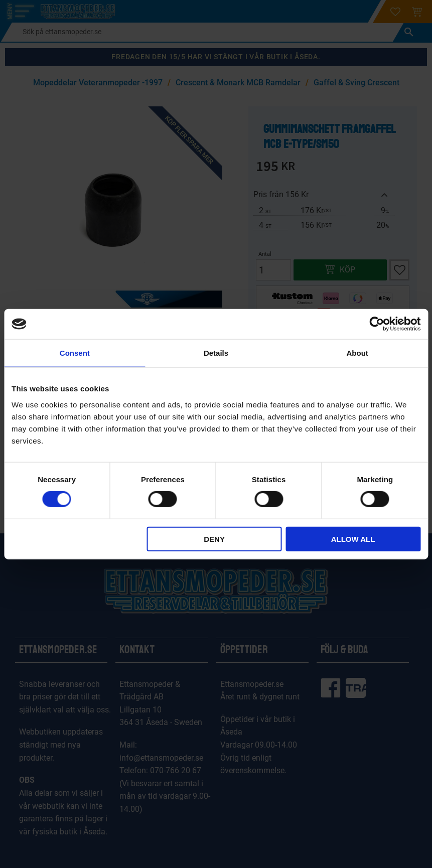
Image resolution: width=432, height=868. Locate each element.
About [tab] (357, 353)
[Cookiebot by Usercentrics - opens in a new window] (377, 324)
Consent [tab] (75, 353)
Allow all (353, 539)
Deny (214, 539)
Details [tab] (216, 353)
